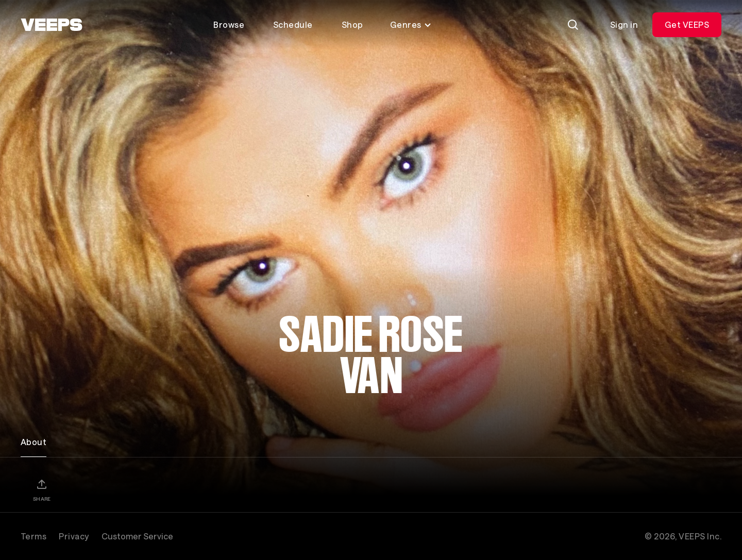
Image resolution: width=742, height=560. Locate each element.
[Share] (42, 490)
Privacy (74, 536)
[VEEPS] (52, 25)
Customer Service (137, 536)
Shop (352, 24)
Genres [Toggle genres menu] (411, 24)
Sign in (624, 24)
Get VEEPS (687, 24)
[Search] (573, 25)
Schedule (293, 24)
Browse (229, 24)
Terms (33, 536)
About (33, 442)
